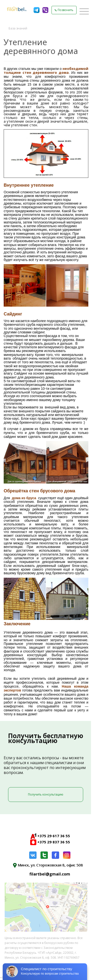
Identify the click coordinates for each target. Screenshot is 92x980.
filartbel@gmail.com (50, 874)
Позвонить (64, 10)
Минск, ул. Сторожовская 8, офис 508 (48, 865)
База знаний (18, 28)
